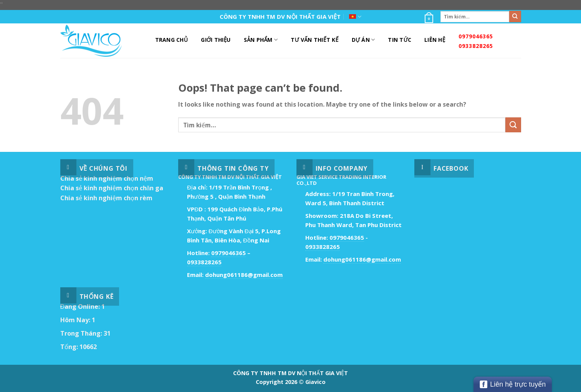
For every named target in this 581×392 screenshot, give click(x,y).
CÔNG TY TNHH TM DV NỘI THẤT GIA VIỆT (280, 16)
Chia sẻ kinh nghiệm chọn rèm (106, 198)
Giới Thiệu (216, 40)
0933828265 (476, 46)
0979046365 (476, 36)
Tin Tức (400, 40)
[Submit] (515, 16)
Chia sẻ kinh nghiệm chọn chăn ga (112, 188)
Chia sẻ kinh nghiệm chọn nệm (107, 178)
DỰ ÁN (363, 40)
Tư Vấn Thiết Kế (315, 40)
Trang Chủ (172, 40)
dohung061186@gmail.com (244, 275)
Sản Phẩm (261, 40)
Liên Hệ (435, 40)
